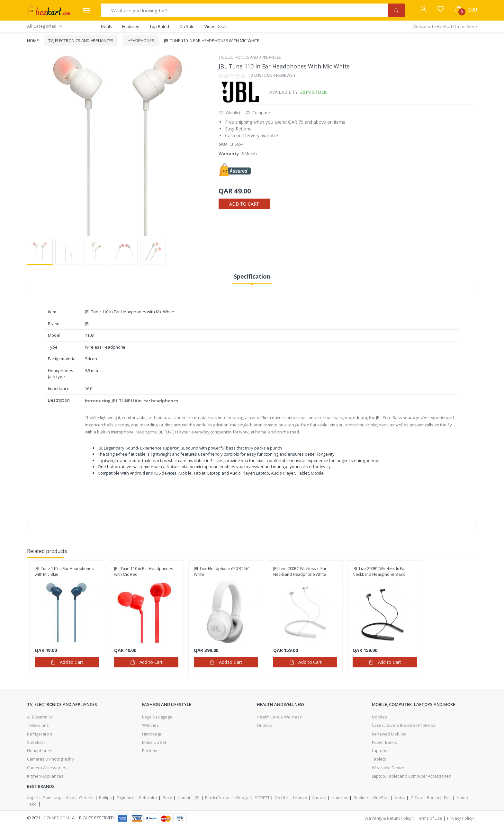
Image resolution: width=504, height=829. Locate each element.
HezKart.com (55, 818)
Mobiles (379, 717)
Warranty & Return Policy (388, 818)
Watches (150, 725)
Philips (105, 798)
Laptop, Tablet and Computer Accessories (411, 776)
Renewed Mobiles (389, 734)
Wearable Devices (389, 768)
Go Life (281, 798)
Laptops (380, 751)
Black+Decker (218, 798)
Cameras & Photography (50, 759)
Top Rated (159, 26)
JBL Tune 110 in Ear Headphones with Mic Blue (64, 571)
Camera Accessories (46, 768)
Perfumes (152, 751)
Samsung (52, 798)
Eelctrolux (148, 798)
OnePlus (381, 798)
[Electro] (49, 10)
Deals (106, 26)
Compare (258, 112)
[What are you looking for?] (245, 10)
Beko (167, 798)
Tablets (379, 759)
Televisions (38, 725)
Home (33, 40)
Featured (131, 26)
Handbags (152, 734)
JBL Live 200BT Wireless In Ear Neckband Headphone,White (300, 571)
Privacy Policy (460, 818)
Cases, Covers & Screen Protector (404, 725)
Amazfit (319, 798)
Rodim (433, 798)
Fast (448, 798)
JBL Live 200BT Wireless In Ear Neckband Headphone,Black (379, 571)
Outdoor (265, 725)
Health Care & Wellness (279, 717)
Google (243, 798)
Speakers (36, 742)
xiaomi (184, 798)
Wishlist (230, 112)
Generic (87, 798)
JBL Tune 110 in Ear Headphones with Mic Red (144, 571)
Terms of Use (430, 818)
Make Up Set (154, 742)
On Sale (187, 26)
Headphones (141, 40)
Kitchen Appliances (45, 776)
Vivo (70, 798)
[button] (423, 10)
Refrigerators (40, 734)
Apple (32, 798)
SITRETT (262, 798)
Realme (361, 798)
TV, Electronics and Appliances (81, 40)
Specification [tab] (252, 276)
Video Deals (216, 26)
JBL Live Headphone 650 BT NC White (222, 571)
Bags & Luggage (157, 717)
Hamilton (340, 798)
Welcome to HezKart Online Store (445, 26)
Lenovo (300, 798)
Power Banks (384, 742)
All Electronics (40, 717)
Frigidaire (126, 798)
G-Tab (416, 798)
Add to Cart (244, 204)
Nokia (400, 798)
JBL (198, 798)
